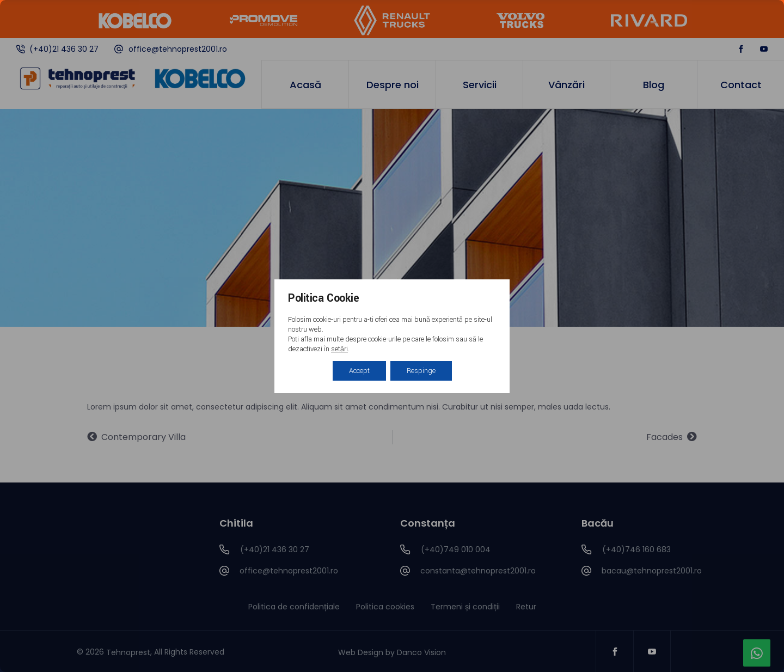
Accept (359, 371)
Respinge (421, 371)
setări (339, 349)
